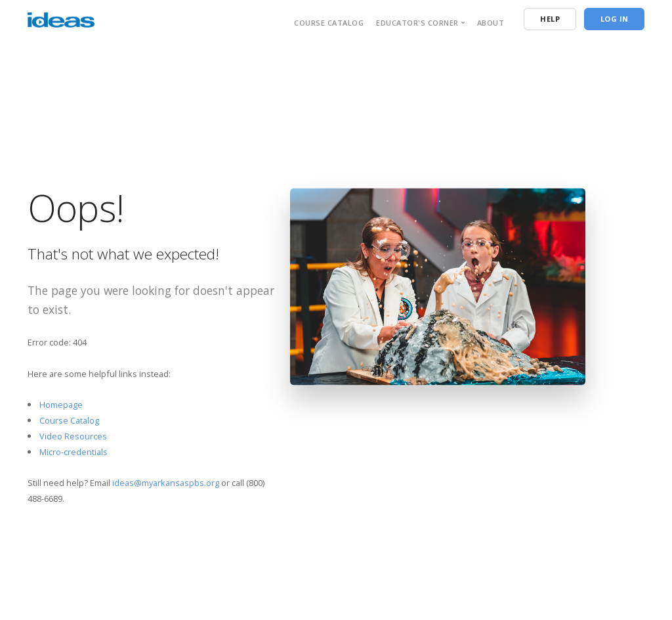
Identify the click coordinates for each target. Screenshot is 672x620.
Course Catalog (329, 23)
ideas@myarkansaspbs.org (166, 483)
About (491, 23)
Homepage (61, 405)
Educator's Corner (417, 23)
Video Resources (73, 436)
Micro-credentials (73, 451)
